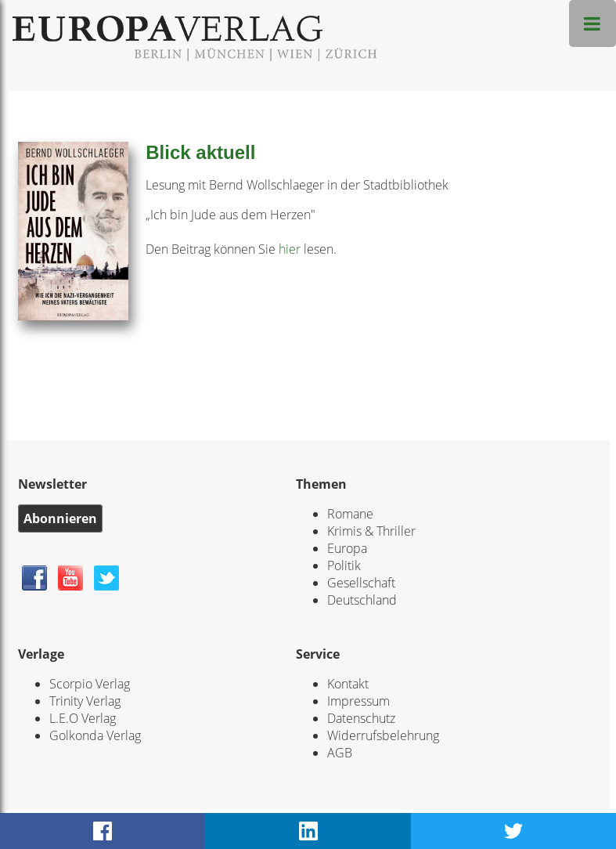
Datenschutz (361, 718)
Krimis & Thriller (371, 531)
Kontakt (348, 684)
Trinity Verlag (85, 701)
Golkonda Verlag (95, 735)
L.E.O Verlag (83, 718)
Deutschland (362, 600)
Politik (344, 565)
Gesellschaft (361, 583)
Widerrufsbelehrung (383, 735)
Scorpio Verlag (90, 684)
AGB (340, 753)
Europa (347, 548)
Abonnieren (60, 518)
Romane (350, 514)
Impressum (358, 701)
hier (290, 249)
